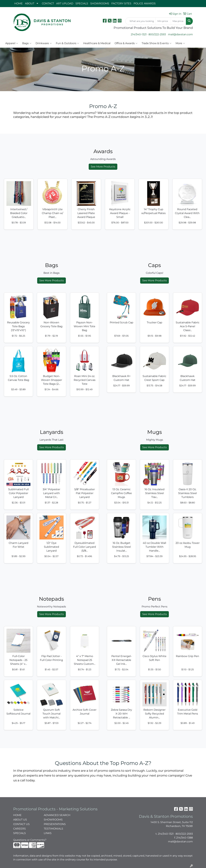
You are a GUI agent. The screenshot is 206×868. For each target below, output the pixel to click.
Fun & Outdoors (67, 43)
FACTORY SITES (121, 3)
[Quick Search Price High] (178, 21)
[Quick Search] (141, 21)
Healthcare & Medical (97, 43)
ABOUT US (20, 820)
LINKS (48, 833)
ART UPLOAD (65, 3)
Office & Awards (126, 43)
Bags (27, 43)
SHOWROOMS (100, 3)
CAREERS (19, 829)
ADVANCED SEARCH (57, 815)
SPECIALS (82, 3)
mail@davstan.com (180, 34)
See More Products (103, 167)
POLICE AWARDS (145, 3)
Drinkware (44, 43)
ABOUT (30, 3)
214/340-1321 (139, 34)
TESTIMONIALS (53, 829)
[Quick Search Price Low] (163, 21)
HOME (19, 3)
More (180, 43)
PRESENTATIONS (55, 824)
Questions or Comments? (30, 840)
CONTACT (48, 3)
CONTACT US (21, 824)
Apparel (12, 43)
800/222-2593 (157, 34)
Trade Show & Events (157, 43)
